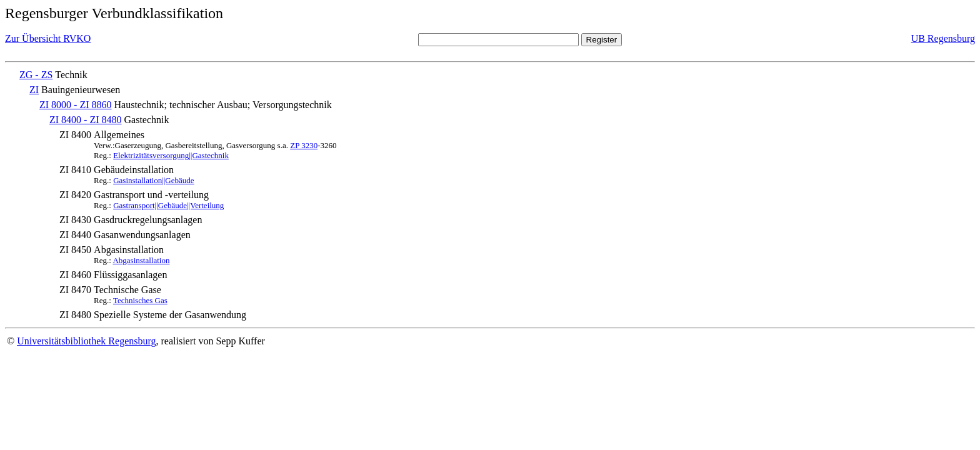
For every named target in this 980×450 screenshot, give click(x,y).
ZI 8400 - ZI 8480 (86, 120)
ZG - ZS (36, 75)
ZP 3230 (304, 145)
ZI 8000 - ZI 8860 (76, 105)
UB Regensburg (943, 38)
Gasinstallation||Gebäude (153, 180)
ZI (34, 90)
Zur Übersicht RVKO (48, 38)
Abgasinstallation (141, 260)
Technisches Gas (140, 300)
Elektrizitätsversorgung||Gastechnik (171, 155)
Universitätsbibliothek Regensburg (86, 341)
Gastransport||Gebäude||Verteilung (168, 205)
